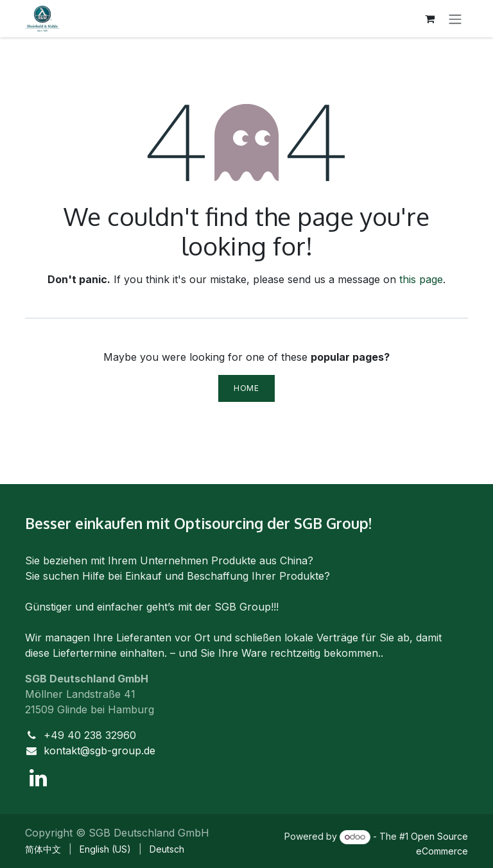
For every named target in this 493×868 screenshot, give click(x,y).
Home (246, 388)
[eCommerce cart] (429, 19)
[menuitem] (43, 849)
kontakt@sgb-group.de (99, 751)
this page (421, 279)
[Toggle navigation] (455, 19)
